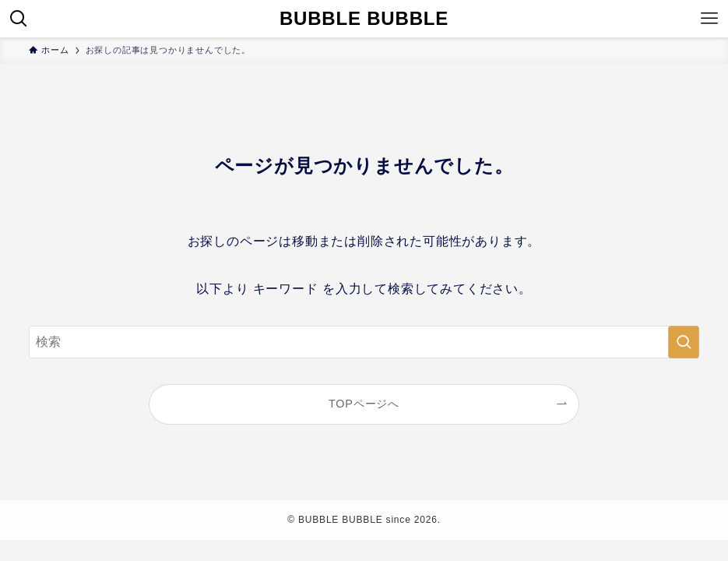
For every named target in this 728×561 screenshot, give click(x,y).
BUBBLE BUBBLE (364, 19)
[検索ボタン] (19, 19)
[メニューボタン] (709, 19)
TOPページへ (364, 404)
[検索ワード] (364, 342)
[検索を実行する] (684, 342)
